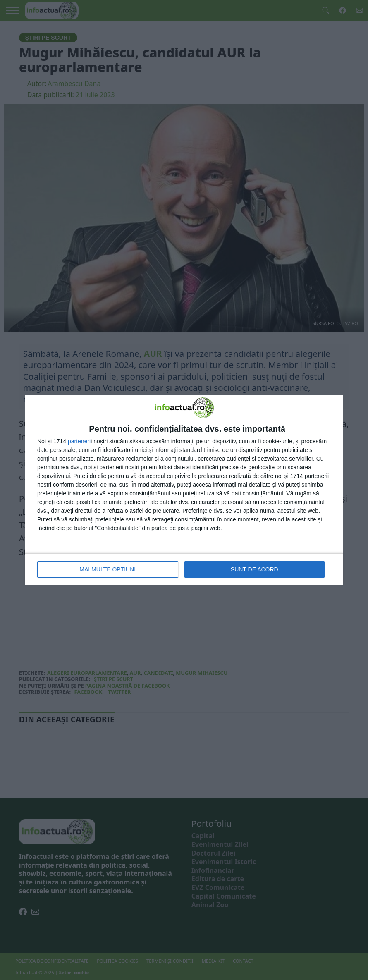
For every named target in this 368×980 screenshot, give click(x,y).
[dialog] (184, 490)
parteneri (79, 441)
